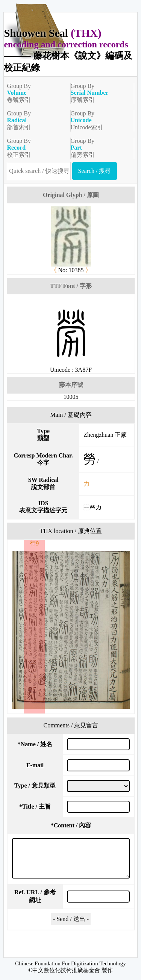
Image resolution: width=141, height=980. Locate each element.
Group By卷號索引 (35, 93)
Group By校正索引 (35, 148)
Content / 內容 (71, 825)
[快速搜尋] (39, 171)
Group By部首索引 (35, 120)
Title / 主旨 (35, 807)
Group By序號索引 (99, 93)
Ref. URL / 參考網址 (35, 896)
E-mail (35, 765)
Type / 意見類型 (35, 785)
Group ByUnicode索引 (99, 120)
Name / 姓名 (35, 744)
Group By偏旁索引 (99, 148)
